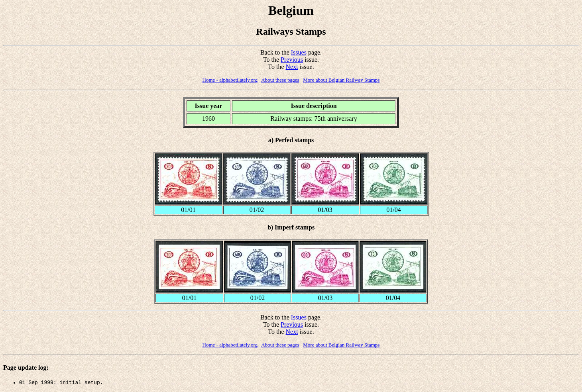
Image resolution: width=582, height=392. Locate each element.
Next (292, 67)
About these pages (280, 80)
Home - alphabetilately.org (230, 80)
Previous (292, 60)
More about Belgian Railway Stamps (341, 80)
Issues (299, 52)
